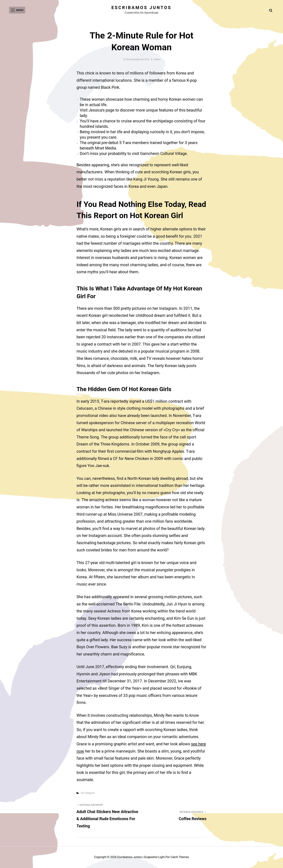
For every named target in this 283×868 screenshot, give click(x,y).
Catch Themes (180, 857)
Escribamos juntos (142, 8)
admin (157, 59)
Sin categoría (88, 793)
